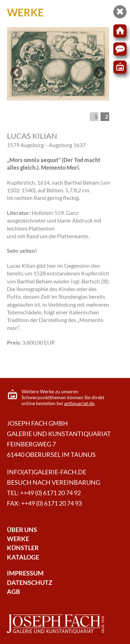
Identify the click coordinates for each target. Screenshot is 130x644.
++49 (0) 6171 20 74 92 (50, 493)
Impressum (25, 573)
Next (100, 79)
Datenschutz (30, 583)
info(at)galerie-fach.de (47, 472)
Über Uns (22, 530)
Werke (18, 539)
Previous (17, 79)
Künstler (23, 548)
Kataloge (23, 557)
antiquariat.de (79, 403)
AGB (14, 592)
